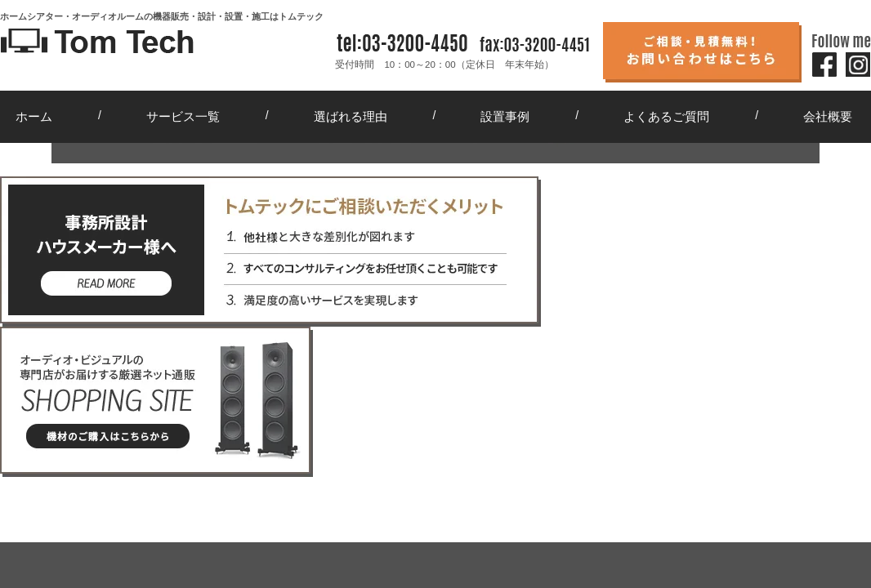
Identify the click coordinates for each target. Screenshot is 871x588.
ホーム (34, 116)
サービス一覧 (183, 116)
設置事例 (505, 116)
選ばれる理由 (351, 116)
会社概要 (828, 116)
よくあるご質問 (666, 116)
